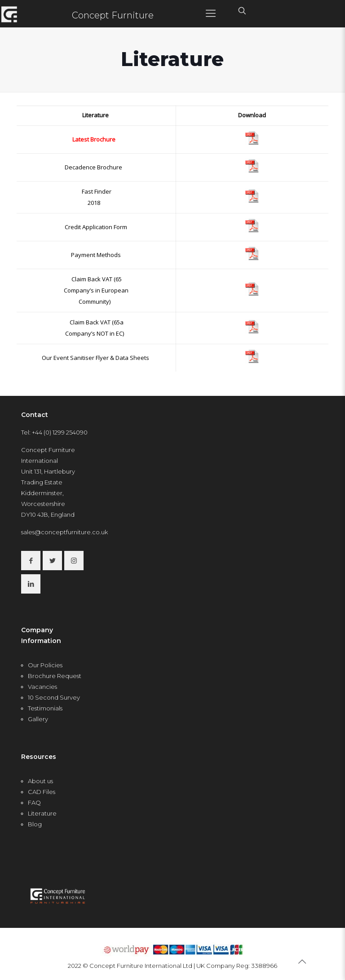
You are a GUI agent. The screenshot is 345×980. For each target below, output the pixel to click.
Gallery (38, 719)
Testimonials (45, 708)
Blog (35, 824)
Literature (42, 813)
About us (40, 781)
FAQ (34, 803)
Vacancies (42, 687)
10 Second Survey (54, 697)
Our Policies (45, 665)
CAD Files (42, 792)
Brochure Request (55, 676)
